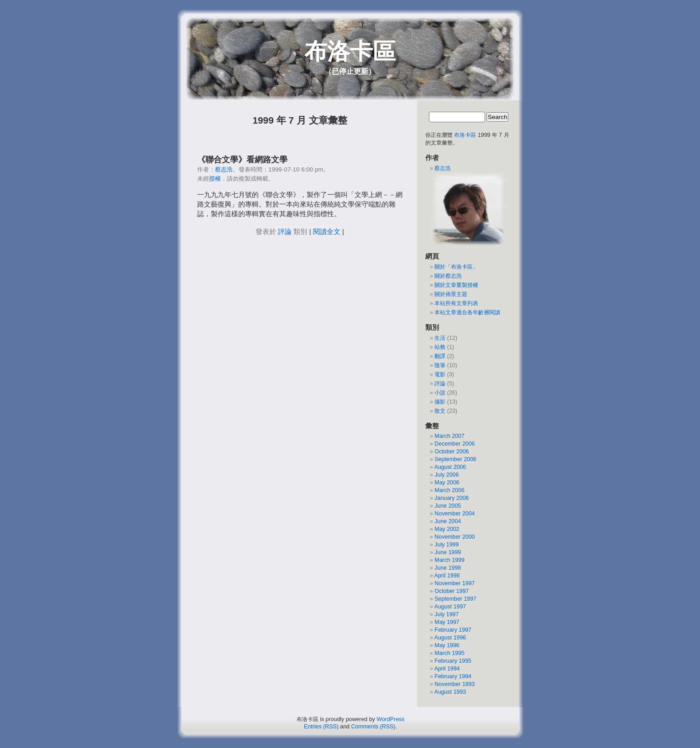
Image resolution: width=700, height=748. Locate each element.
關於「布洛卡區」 (456, 267)
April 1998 (447, 576)
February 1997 (453, 630)
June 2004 (448, 521)
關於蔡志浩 (448, 276)
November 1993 (454, 684)
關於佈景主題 (451, 294)
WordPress (390, 719)
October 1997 (452, 591)
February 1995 (453, 661)
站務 (440, 347)
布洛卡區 (350, 52)
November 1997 (454, 583)
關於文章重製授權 (456, 285)
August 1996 (450, 638)
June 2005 (448, 506)
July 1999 (447, 545)
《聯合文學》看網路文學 (242, 160)
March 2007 (449, 436)
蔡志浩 (224, 169)
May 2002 (447, 529)
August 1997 (450, 607)
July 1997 (447, 614)
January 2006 (452, 498)
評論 (285, 232)
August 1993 (450, 692)
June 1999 (448, 552)
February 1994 (453, 676)
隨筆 (440, 365)
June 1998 (448, 568)
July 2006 (447, 475)
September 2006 (455, 459)
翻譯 (440, 356)
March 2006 (449, 490)
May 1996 (447, 645)
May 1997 (447, 622)
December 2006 (454, 444)
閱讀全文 (327, 232)
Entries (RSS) (321, 727)
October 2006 (452, 452)
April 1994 (447, 669)
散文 (440, 411)
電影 (440, 374)
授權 (215, 179)
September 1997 (455, 599)
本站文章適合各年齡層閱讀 (467, 312)
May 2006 (447, 483)
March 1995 (449, 653)
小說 (440, 393)
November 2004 (454, 514)
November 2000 (454, 537)
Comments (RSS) (373, 727)
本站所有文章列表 (456, 303)
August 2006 (450, 467)
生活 (440, 338)
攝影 (440, 402)
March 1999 (449, 560)
